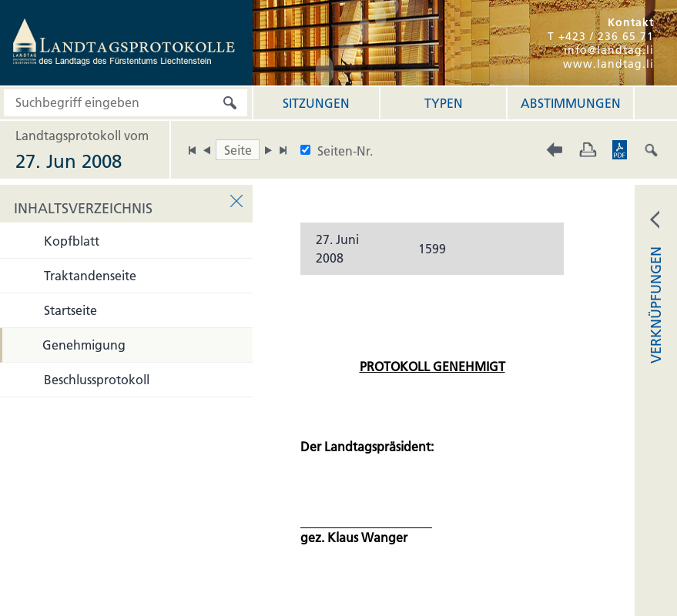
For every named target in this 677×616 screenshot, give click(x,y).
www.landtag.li (608, 64)
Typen (444, 103)
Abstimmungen (571, 103)
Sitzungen (316, 103)
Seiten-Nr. (345, 151)
